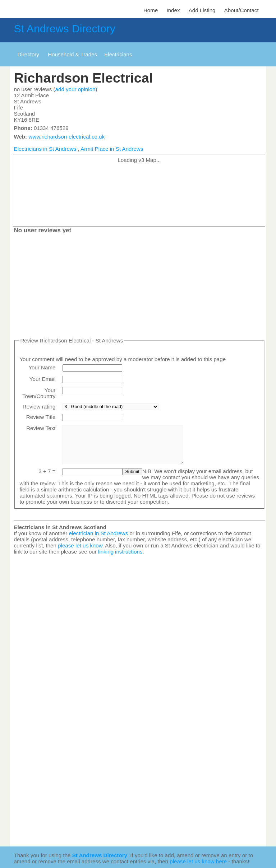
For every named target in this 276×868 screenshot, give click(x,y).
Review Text (41, 428)
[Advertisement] (139, 287)
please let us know (80, 545)
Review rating (39, 407)
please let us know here (198, 861)
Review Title (41, 417)
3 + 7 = (47, 471)
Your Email (43, 379)
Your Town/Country (39, 393)
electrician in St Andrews (98, 533)
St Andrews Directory (65, 29)
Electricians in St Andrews (45, 149)
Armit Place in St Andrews (112, 149)
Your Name (42, 367)
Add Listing (202, 10)
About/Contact (241, 10)
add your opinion (75, 89)
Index (173, 10)
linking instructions (120, 552)
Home (151, 10)
